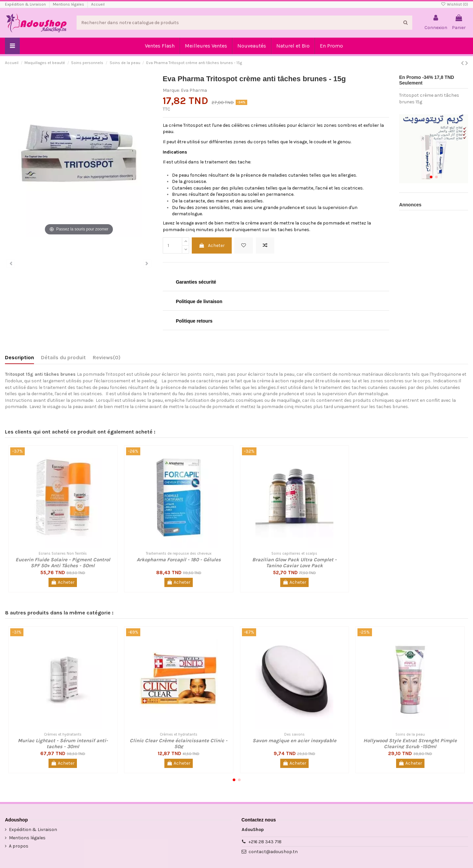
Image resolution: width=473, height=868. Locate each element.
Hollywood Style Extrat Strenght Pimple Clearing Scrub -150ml (410, 744)
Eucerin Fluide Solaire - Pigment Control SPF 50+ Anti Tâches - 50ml (63, 563)
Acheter (212, 245)
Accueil (98, 4)
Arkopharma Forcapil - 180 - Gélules (179, 560)
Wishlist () (455, 4)
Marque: (171, 90)
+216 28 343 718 (265, 842)
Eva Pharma (194, 90)
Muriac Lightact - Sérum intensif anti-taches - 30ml (63, 744)
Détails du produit (63, 357)
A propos (19, 846)
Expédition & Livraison (26, 4)
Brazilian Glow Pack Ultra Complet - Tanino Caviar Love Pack (294, 563)
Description (19, 357)
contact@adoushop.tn (273, 852)
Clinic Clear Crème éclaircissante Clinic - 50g (179, 744)
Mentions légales (69, 4)
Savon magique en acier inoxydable (294, 741)
